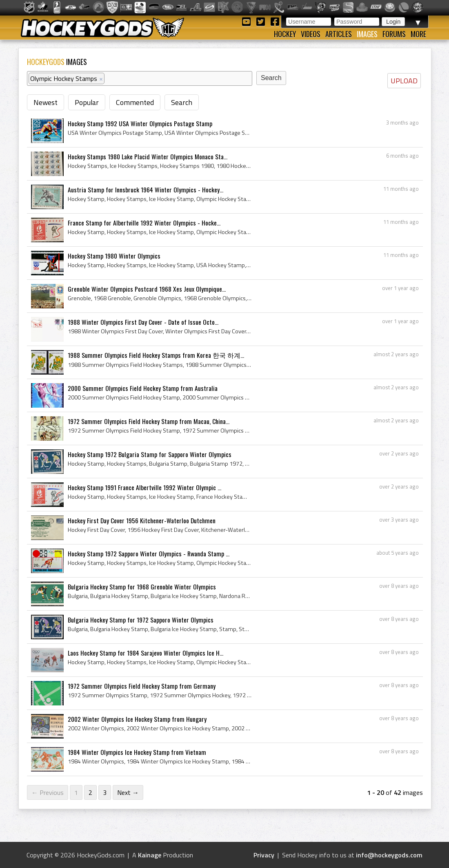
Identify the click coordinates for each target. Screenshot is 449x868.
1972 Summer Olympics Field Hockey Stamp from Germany (142, 686)
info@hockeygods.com (389, 855)
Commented (135, 102)
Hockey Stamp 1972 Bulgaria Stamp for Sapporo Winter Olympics (150, 454)
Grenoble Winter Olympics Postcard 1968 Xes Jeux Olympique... (147, 289)
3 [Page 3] (105, 792)
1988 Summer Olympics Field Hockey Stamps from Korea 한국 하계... (156, 355)
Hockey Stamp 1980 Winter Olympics (114, 256)
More (418, 34)
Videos (311, 34)
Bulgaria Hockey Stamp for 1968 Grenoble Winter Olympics (142, 587)
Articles (339, 34)
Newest (46, 102)
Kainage (150, 855)
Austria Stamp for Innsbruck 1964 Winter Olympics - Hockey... (146, 190)
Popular (87, 102)
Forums (394, 34)
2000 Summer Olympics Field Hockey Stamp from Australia (143, 388)
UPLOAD (404, 81)
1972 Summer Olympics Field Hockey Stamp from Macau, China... (149, 421)
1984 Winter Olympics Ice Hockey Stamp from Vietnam (137, 752)
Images (367, 34)
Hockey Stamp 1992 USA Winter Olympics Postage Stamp (140, 123)
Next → (128, 792)
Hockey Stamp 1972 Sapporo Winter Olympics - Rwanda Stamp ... (149, 553)
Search (182, 102)
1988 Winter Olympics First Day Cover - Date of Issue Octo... (143, 322)
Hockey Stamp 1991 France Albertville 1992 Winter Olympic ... (144, 487)
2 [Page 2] (90, 792)
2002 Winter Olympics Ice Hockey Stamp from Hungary (137, 719)
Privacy (264, 855)
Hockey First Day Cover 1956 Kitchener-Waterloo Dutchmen (142, 520)
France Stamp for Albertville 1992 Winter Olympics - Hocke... (144, 223)
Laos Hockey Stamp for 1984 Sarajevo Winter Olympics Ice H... (146, 653)
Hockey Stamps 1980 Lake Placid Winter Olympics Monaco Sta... (148, 156)
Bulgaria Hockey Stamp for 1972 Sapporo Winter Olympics (141, 620)
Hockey (285, 34)
